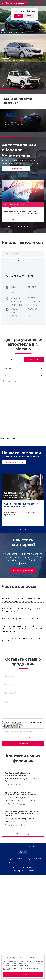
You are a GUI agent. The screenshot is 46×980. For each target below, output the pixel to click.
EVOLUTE (16, 320)
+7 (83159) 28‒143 (16, 785)
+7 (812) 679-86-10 (16, 825)
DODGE (15, 316)
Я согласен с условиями (21, 738)
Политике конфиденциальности (22, 965)
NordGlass (31, 847)
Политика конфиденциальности (23, 861)
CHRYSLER (17, 305)
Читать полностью (13, 523)
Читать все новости (14, 462)
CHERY (31, 298)
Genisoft (30, 871)
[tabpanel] (23, 500)
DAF (13, 313)
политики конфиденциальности (31, 738)
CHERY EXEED (18, 302)
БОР (21, 847)
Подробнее (41, 29)
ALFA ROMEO (18, 276)
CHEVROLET (34, 302)
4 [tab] (30, 529)
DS (29, 316)
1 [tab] (16, 529)
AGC (13, 847)
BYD (30, 292)
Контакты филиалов (23, 571)
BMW (14, 292)
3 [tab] (25, 529)
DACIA (14, 309)
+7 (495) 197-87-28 (17, 804)
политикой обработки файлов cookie (16, 959)
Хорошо (23, 974)
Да (19, 16)
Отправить (23, 744)
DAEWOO (33, 309)
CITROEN (32, 305)
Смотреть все (16, 169)
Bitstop (34, 359)
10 (37, 227)
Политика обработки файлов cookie (23, 863)
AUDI (30, 276)
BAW (14, 287)
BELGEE (32, 287)
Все (12, 359)
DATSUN (32, 313)
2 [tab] (21, 529)
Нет (29, 16)
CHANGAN (16, 298)
